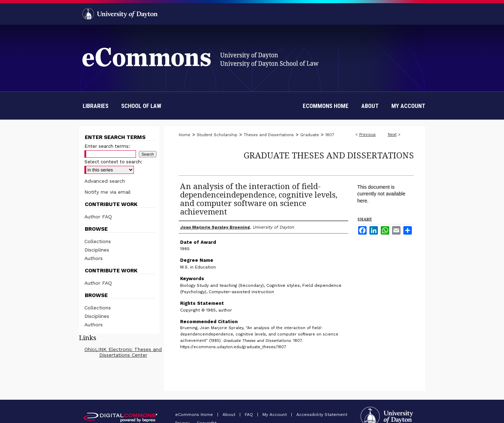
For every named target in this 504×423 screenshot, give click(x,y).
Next (392, 135)
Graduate (310, 135)
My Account (275, 415)
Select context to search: (113, 162)
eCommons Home (195, 415)
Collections (98, 241)
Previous (367, 135)
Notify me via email (108, 192)
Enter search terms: (107, 146)
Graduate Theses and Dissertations (329, 155)
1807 (330, 135)
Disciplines (97, 250)
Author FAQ (98, 217)
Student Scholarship (217, 135)
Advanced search (105, 181)
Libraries (96, 106)
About (230, 415)
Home (185, 135)
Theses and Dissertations (269, 135)
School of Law (141, 106)
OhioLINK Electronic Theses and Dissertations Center (123, 352)
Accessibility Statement (322, 415)
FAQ (250, 415)
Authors (94, 258)
